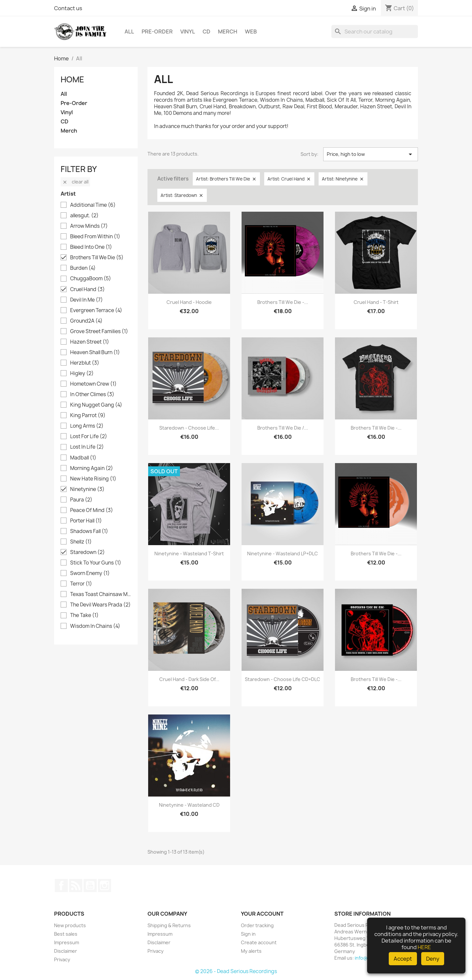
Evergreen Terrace (96, 310)
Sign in (248, 934)
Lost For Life (89, 437)
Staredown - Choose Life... (189, 428)
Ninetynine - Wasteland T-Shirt (189, 554)
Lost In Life (87, 447)
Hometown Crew (93, 384)
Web (251, 32)
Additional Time (93, 205)
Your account (262, 914)
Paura (81, 500)
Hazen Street (90, 342)
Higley (82, 373)
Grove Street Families (99, 331)
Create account (259, 942)
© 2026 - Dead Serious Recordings (236, 971)
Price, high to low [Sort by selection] (371, 154)
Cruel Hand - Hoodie (189, 302)
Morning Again (92, 468)
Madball (83, 458)
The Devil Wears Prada (100, 605)
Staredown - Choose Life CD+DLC (283, 679)
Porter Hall (86, 521)
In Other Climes (92, 394)
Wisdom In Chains (95, 626)
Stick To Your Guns (96, 563)
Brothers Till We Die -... (283, 302)
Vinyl (188, 32)
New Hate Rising (93, 479)
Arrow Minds (89, 226)
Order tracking (257, 925)
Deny (433, 959)
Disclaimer (66, 951)
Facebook (61, 885)
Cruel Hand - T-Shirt (376, 302)
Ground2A (86, 321)
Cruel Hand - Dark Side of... (189, 679)
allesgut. (84, 216)
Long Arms (87, 426)
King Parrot (88, 415)
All (129, 32)
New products (70, 925)
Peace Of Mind (92, 510)
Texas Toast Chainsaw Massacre (100, 594)
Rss (76, 885)
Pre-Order (157, 32)
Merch (228, 32)
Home (72, 79)
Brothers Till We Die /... (283, 428)
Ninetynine (87, 489)
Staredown (88, 552)
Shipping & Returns (169, 925)
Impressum (67, 942)
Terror (81, 584)
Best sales (66, 934)
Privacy (62, 959)
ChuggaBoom (91, 279)
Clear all (75, 182)
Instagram (105, 885)
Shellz (81, 542)
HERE (424, 947)
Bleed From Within (95, 237)
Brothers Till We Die (97, 258)
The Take (84, 615)
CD (206, 32)
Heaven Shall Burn (95, 352)
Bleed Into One (91, 247)
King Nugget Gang (96, 405)
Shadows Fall (89, 531)
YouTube (90, 885)
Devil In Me (87, 300)
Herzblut (85, 363)
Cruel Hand (88, 289)
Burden (83, 268)
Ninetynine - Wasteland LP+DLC (283, 554)
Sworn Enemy (90, 573)
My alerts (251, 951)
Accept (403, 959)
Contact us (68, 8)
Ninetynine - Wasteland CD (189, 805)
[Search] (375, 32)
